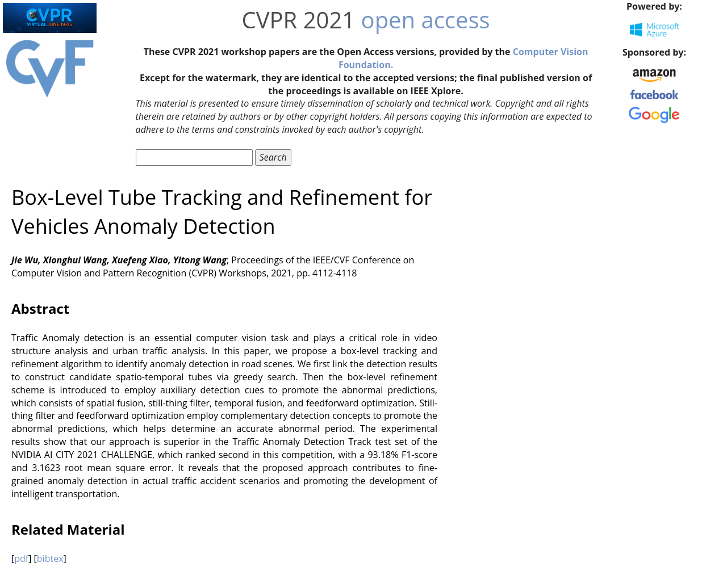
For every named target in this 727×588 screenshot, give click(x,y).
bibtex (50, 558)
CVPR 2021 (299, 20)
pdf (21, 558)
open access (426, 20)
